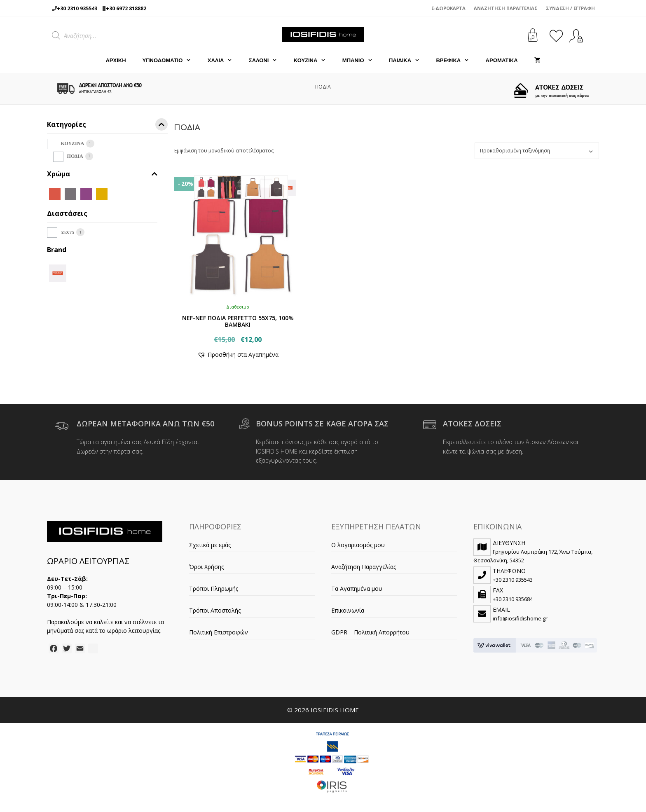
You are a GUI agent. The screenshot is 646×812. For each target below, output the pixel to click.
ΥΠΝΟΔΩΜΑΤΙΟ (171, 61)
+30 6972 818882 (126, 8)
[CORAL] (55, 193)
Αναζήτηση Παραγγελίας (506, 8)
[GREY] (70, 193)
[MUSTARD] (102, 193)
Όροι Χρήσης (206, 567)
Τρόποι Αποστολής (215, 610)
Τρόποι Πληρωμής (214, 589)
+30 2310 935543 (77, 8)
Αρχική (116, 60)
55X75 (68, 232)
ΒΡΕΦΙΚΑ (456, 61)
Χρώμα (102, 174)
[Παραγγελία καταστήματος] (537, 151)
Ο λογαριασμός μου (358, 545)
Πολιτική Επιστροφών (219, 632)
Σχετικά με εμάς (210, 545)
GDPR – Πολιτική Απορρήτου (370, 632)
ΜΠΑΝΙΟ (362, 61)
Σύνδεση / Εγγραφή (570, 8)
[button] (238, 355)
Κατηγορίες (107, 126)
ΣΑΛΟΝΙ (267, 61)
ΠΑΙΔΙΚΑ (408, 61)
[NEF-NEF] (58, 272)
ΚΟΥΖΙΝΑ (314, 61)
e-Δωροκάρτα (448, 8)
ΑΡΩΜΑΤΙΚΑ (502, 60)
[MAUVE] (86, 193)
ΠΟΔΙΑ (75, 156)
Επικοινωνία (348, 610)
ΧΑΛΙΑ (224, 61)
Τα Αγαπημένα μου (357, 589)
